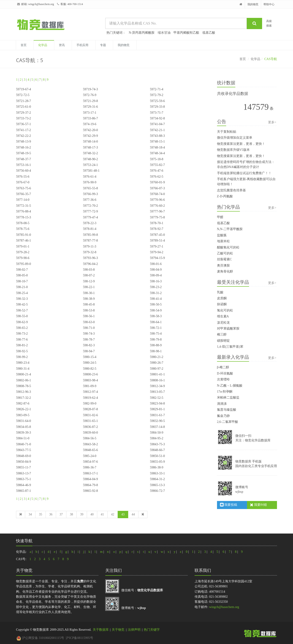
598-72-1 (156, 328)
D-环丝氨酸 (225, 373)
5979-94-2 (157, 252)
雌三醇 (222, 334)
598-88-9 (156, 345)
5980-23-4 (23, 363)
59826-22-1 (23, 409)
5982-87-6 (23, 403)
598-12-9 (89, 281)
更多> (272, 122)
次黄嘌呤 (223, 379)
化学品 (43, 45)
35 (41, 514)
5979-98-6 (23, 258)
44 (133, 514)
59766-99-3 (90, 194)
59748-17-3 (90, 147)
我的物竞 (253, 4)
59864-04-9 (90, 479)
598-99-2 (22, 357)
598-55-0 (22, 316)
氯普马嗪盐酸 (227, 410)
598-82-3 (89, 345)
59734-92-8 (157, 118)
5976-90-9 (90, 182)
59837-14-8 (157, 427)
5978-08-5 (23, 223)
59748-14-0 (90, 142)
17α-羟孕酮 (225, 392)
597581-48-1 (91, 171)
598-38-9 (89, 299)
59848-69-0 (23, 456)
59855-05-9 (157, 462)
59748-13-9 (23, 142)
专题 (103, 45)
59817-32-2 (23, 398)
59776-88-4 (23, 211)
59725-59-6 (157, 101)
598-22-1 (89, 287)
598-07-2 (89, 275)
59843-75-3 (157, 444)
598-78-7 (89, 340)
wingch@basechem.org (41, 4)
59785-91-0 (23, 235)
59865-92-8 (90, 491)
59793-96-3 (90, 258)
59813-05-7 (157, 392)
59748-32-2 (90, 153)
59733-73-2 (23, 118)
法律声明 (134, 630)
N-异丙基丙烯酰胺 (142, 33)
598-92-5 (22, 351)
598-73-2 (22, 334)
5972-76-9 (90, 95)
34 (30, 514)
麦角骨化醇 (225, 271)
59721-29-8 (90, 101)
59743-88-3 (157, 136)
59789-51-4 (157, 241)
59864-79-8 (90, 485)
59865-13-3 (157, 485)
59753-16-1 (23, 165)
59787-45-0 (157, 235)
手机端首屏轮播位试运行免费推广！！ (244, 173)
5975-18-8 (157, 159)
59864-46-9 (23, 485)
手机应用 (82, 45)
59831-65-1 (90, 421)
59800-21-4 (23, 374)
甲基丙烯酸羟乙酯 (186, 33)
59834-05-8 (23, 427)
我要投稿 (229, 505)
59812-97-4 (90, 392)
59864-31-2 (157, 479)
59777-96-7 (157, 211)
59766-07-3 (157, 188)
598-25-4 (22, 293)
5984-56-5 (90, 438)
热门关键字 (152, 630)
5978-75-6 (23, 229)
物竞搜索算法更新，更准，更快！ (241, 144)
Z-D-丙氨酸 (225, 196)
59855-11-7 (23, 467)
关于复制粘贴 (227, 132)
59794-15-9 (157, 258)
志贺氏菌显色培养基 (231, 190)
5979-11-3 (90, 246)
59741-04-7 (157, 124)
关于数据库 (101, 630)
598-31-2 (156, 293)
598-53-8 (89, 310)
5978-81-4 (90, 229)
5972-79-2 (157, 95)
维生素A (223, 316)
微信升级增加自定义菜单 (235, 138)
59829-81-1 (157, 409)
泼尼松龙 (223, 323)
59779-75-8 (157, 217)
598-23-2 (156, 287)
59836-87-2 (90, 427)
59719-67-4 (23, 89)
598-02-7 (22, 270)
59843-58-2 (90, 444)
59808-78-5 (23, 386)
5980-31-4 (23, 369)
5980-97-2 (157, 369)
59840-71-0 (23, 444)
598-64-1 (156, 322)
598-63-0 (89, 322)
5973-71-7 (157, 113)
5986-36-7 (90, 467)
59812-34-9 (157, 386)
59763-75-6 (23, 188)
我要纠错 (259, 505)
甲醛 (220, 217)
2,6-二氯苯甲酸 (228, 422)
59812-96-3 (23, 392)
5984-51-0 (23, 438)
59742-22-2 (23, 136)
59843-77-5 (23, 450)
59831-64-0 (23, 421)
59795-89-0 (23, 264)
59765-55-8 (90, 188)
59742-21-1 (157, 130)
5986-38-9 (157, 467)
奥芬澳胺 (223, 266)
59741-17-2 (23, 130)
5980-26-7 (157, 363)
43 (123, 514)
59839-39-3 (23, 433)
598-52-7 (22, 310)
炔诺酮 (222, 304)
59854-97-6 (90, 462)
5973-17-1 (90, 113)
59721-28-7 (23, 101)
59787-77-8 (90, 241)
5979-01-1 (23, 246)
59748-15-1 (157, 142)
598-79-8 (156, 340)
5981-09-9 (90, 386)
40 (92, 514)
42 (113, 514)
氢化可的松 (225, 310)
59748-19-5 (23, 153)
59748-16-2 (23, 147)
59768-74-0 (157, 194)
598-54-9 (156, 310)
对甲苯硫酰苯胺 (228, 329)
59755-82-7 (157, 165)
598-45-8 (89, 304)
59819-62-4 (90, 398)
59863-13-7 (23, 473)
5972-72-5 (23, 95)
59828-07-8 (90, 409)
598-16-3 (156, 281)
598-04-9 (156, 270)
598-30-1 (89, 293)
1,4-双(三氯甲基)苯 (230, 347)
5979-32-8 (90, 252)
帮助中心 (269, 4)
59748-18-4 (157, 147)
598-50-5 (156, 304)
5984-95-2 (157, 438)
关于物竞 (118, 630)
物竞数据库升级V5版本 (233, 150)
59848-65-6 (90, 450)
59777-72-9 (90, 211)
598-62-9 (22, 322)
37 (61, 514)
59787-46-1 (23, 241)
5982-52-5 (157, 398)
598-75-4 (156, 334)
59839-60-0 (90, 433)
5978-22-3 (90, 223)
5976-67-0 (23, 182)
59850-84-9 (23, 462)
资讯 (62, 45)
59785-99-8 (90, 235)
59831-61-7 (157, 415)
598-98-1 (156, 351)
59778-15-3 (23, 217)
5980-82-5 (90, 369)
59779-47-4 (90, 217)
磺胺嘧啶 (223, 341)
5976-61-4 (90, 177)
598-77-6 (22, 340)
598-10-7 (22, 281)
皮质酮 (222, 298)
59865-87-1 (23, 491)
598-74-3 (89, 334)
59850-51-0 (157, 456)
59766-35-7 (23, 194)
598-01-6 (156, 264)
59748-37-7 (23, 159)
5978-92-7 (157, 229)
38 (71, 514)
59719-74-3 (90, 89)
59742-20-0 (90, 130)
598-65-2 (22, 328)
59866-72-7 (157, 491)
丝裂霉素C (224, 259)
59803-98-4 (90, 380)
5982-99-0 (90, 403)
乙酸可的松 (225, 253)
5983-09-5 (23, 415)
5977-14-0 (23, 200)
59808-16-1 (157, 380)
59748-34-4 (157, 153)
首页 (24, 45)
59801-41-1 (157, 374)
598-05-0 (22, 275)
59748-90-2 (90, 159)
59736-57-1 (23, 124)
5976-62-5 (157, 177)
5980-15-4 (90, 357)
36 (51, 514)
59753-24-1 (90, 165)
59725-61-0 (23, 107)
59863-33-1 (157, 473)
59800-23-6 (90, 374)
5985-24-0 (90, 456)
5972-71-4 (157, 89)
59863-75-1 (23, 479)
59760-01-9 (157, 182)
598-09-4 (156, 275)
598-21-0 (22, 287)
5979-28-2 (23, 252)
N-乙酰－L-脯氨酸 (230, 386)
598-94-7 (89, 351)
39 (82, 514)
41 (102, 514)
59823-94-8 (157, 403)
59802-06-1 (23, 380)
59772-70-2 (90, 206)
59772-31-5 (23, 206)
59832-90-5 (157, 421)
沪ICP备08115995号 (79, 638)
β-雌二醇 (223, 367)
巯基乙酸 (209, 33)
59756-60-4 (23, 171)
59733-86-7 (90, 118)
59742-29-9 (90, 136)
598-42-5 (22, 304)
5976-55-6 (23, 177)
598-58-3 (156, 316)
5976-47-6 (157, 171)
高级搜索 (269, 23)
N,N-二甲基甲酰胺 (230, 229)
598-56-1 (89, 316)
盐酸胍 (222, 235)
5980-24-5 (90, 363)
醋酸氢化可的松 (228, 247)
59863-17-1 (90, 473)
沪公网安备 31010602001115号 (40, 638)
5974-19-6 (90, 124)
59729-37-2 (23, 113)
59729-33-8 (157, 107)
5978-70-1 (157, 223)
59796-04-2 (90, 264)
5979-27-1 (157, 246)
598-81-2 (22, 345)
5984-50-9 (157, 433)
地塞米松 (223, 241)
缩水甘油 (164, 33)
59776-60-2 (157, 206)
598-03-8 (89, 270)
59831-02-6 (90, 415)
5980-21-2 (157, 357)
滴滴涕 (222, 404)
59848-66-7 (157, 450)
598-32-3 (22, 299)
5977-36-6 (90, 200)
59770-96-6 (157, 200)
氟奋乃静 (223, 416)
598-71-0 (89, 328)
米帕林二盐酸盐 (228, 398)
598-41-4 (156, 299)
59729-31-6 (90, 107)
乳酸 (220, 292)
